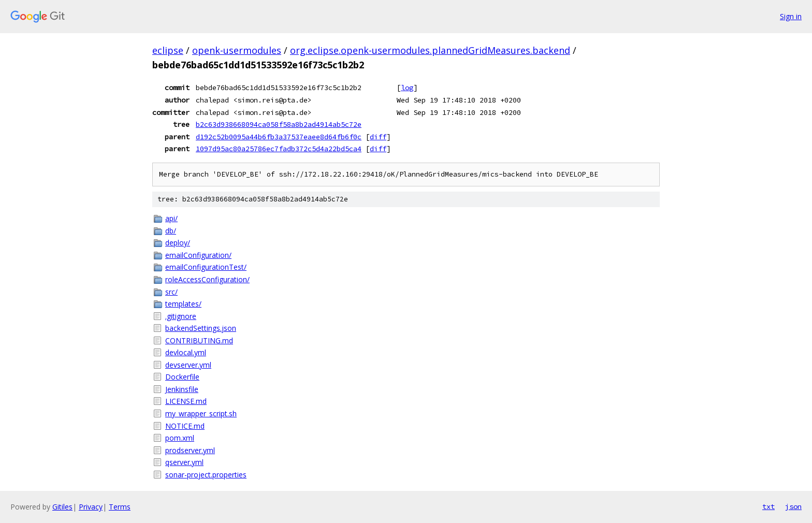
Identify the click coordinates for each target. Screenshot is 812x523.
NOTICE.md (185, 426)
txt (769, 506)
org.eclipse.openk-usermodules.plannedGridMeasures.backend (430, 50)
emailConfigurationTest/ (206, 267)
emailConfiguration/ (198, 255)
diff (378, 137)
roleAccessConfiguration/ (207, 279)
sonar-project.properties (206, 475)
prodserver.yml (190, 450)
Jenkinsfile (182, 389)
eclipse (168, 50)
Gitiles (62, 507)
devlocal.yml (186, 352)
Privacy (91, 507)
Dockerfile (182, 377)
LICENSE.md (186, 401)
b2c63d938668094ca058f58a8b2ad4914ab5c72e (279, 124)
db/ (171, 231)
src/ (171, 292)
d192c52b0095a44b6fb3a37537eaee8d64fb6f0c (279, 137)
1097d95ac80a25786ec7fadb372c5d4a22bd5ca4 (279, 149)
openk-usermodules (237, 50)
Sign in (791, 16)
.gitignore (181, 316)
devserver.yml (188, 365)
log (407, 88)
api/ (171, 218)
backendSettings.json (201, 328)
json (793, 506)
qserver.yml (184, 462)
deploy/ (178, 243)
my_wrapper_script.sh (201, 413)
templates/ (183, 304)
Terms (120, 507)
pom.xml (180, 438)
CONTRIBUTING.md (199, 340)
